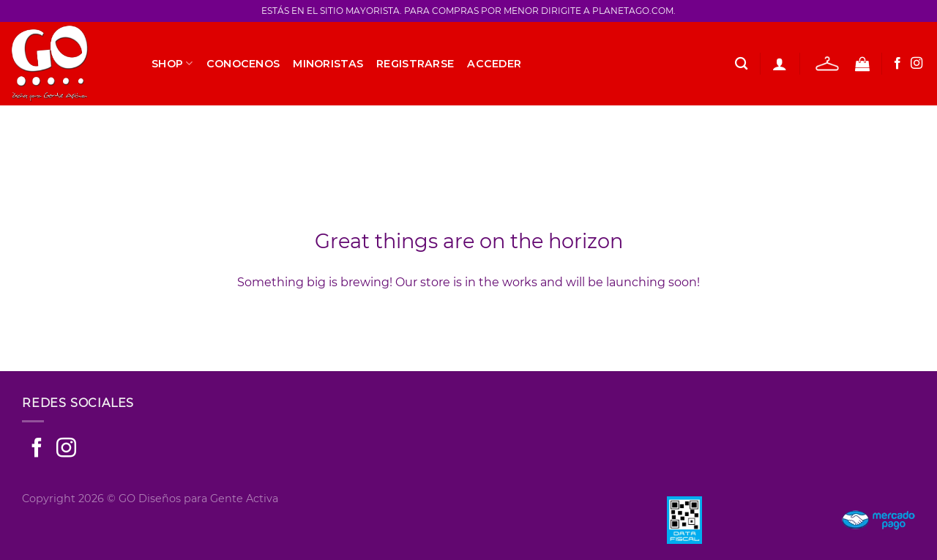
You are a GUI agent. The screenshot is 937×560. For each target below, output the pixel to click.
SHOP (172, 63)
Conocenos (243, 64)
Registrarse (415, 64)
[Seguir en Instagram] (917, 64)
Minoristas (328, 64)
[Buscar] (741, 64)
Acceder (494, 64)
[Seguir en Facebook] (897, 64)
